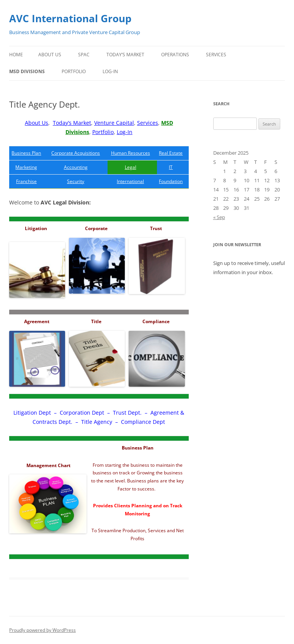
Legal (131, 167)
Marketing (26, 167)
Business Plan (26, 153)
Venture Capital (114, 123)
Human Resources (131, 153)
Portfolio (74, 71)
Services (216, 55)
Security (76, 181)
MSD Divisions (27, 71)
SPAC (84, 55)
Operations (175, 55)
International (130, 181)
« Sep (219, 217)
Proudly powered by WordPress (42, 630)
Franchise (26, 181)
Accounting (76, 167)
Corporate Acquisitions (76, 153)
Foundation (171, 181)
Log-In (110, 71)
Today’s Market (125, 55)
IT (171, 167)
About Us (50, 55)
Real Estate (171, 153)
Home (16, 55)
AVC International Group (70, 18)
